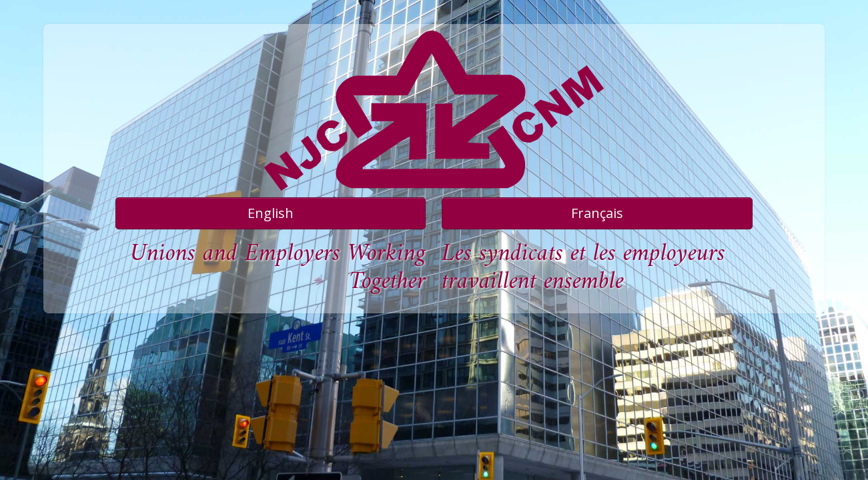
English (271, 213)
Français (597, 213)
